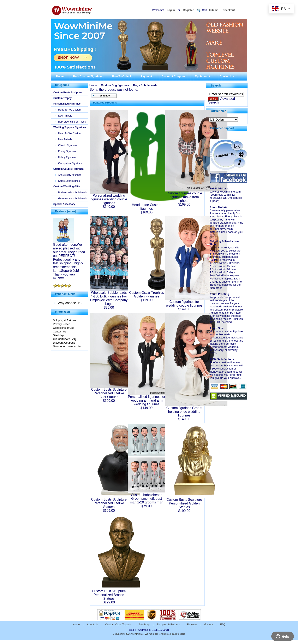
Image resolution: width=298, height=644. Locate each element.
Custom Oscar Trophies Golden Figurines (147, 294)
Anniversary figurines (68, 175)
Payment (146, 76)
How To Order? (122, 76)
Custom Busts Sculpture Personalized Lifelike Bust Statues (109, 393)
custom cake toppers (175, 634)
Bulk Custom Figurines (88, 76)
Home (60, 76)
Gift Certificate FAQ (65, 339)
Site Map (58, 335)
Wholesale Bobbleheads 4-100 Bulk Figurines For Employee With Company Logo (109, 298)
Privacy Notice (62, 324)
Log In (171, 10)
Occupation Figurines (69, 163)
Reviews (192, 624)
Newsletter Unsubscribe (67, 346)
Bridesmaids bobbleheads (71, 193)
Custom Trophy (62, 98)
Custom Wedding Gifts (67, 187)
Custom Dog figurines (115, 85)
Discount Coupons (174, 76)
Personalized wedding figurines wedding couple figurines (109, 199)
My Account (202, 76)
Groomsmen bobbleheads (71, 199)
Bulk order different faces (71, 122)
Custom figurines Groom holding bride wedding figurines (184, 412)
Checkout (229, 10)
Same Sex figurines (68, 181)
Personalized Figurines (67, 104)
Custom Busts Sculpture (68, 93)
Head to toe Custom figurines (147, 207)
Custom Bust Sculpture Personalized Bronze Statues (109, 595)
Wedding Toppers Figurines (70, 127)
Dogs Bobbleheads (145, 85)
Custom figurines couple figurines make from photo (184, 197)
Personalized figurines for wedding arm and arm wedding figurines (147, 400)
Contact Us (227, 76)
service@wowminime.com (225, 192)
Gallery (209, 624)
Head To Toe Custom (68, 110)
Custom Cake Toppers (118, 624)
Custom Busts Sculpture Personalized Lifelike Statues (109, 503)
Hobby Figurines (66, 157)
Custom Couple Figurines (68, 169)
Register (188, 10)
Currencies (219, 111)
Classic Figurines (66, 145)
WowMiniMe (137, 634)
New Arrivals (64, 116)
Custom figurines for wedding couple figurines (184, 304)
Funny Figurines (66, 151)
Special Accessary (64, 204)
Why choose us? (70, 303)
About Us (92, 624)
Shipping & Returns (65, 320)
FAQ (223, 624)
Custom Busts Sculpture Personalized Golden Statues (184, 503)
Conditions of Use (64, 328)
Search (216, 85)
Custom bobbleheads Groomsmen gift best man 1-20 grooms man (147, 499)
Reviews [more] (65, 211)
